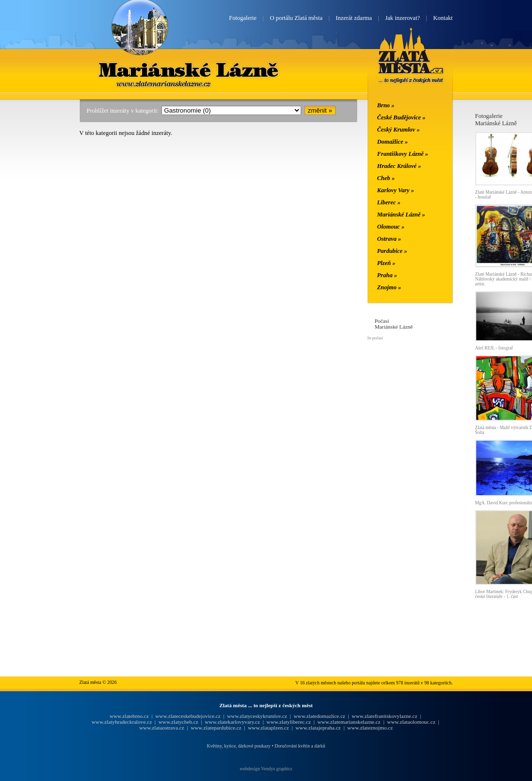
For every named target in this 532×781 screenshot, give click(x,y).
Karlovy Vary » (396, 190)
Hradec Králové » (399, 166)
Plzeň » (387, 263)
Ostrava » (389, 239)
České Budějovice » (402, 117)
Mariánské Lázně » (401, 215)
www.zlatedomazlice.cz (319, 716)
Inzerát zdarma (354, 18)
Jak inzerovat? (403, 18)
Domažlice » (393, 142)
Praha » (387, 275)
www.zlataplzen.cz (268, 728)
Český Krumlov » (399, 130)
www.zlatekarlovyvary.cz (232, 722)
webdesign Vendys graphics (266, 769)
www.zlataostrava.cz (162, 728)
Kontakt (443, 18)
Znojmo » (389, 287)
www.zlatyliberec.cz (289, 722)
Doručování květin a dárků (300, 746)
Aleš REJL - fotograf (494, 348)
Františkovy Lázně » (403, 154)
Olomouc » (391, 227)
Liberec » (389, 202)
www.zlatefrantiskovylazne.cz (384, 716)
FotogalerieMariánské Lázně (496, 120)
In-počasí (375, 338)
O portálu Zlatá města (296, 18)
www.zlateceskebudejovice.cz (188, 716)
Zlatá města (411, 67)
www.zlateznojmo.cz (370, 728)
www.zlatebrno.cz (129, 716)
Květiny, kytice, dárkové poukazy (238, 746)
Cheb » (386, 178)
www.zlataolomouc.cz (411, 722)
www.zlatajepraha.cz (318, 728)
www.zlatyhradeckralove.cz (122, 722)
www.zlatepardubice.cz (216, 728)
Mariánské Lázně (189, 69)
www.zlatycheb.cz (178, 722)
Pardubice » (392, 251)
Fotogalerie (243, 18)
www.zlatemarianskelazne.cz (349, 722)
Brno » (386, 105)
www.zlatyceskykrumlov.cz (257, 716)
